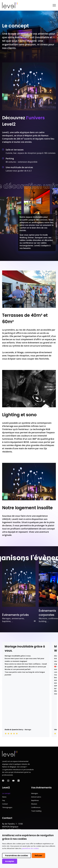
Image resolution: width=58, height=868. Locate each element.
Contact (5, 804)
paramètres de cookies (30, 848)
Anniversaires (36, 797)
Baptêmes (35, 800)
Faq (3, 800)
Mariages (35, 793)
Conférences (36, 807)
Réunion (34, 804)
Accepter (10, 861)
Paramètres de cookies (17, 855)
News (4, 797)
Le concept (6, 793)
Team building (36, 811)
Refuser (38, 855)
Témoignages (7, 807)
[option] (19, 591)
